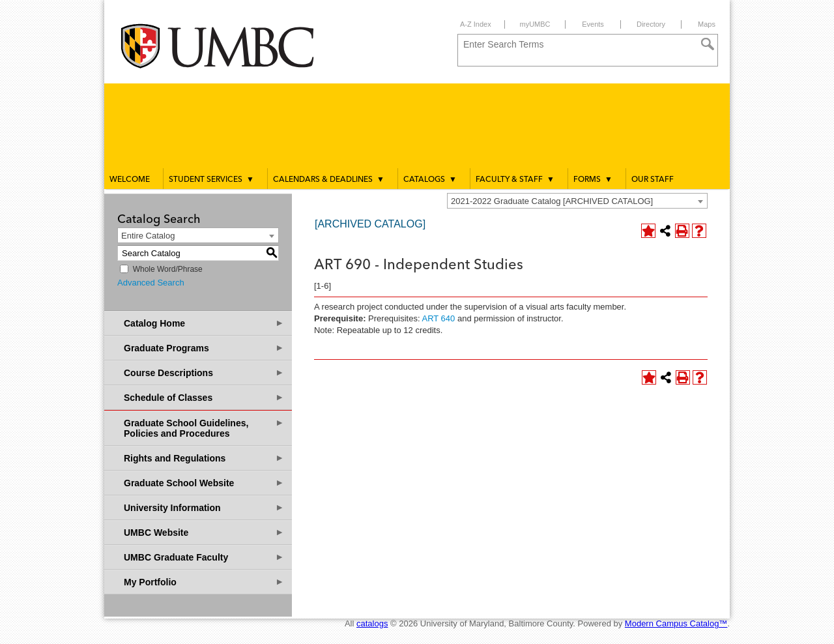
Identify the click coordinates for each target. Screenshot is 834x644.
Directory (651, 24)
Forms (593, 179)
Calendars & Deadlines (329, 179)
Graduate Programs (204, 348)
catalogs (372, 623)
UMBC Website (204, 532)
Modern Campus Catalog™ (676, 623)
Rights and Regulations (204, 458)
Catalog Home (204, 323)
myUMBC (535, 24)
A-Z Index (476, 24)
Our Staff (653, 180)
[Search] (708, 44)
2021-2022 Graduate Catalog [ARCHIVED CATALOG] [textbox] (552, 201)
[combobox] (577, 201)
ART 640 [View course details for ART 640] (438, 318)
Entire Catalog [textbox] (148, 236)
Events (593, 24)
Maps (707, 24)
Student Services (211, 179)
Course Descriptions (204, 373)
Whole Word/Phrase (168, 269)
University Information (204, 507)
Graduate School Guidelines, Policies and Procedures (204, 428)
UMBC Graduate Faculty (204, 557)
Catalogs (430, 179)
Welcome (130, 180)
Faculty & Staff (515, 179)
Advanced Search (151, 283)
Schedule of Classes (204, 397)
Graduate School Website (204, 483)
